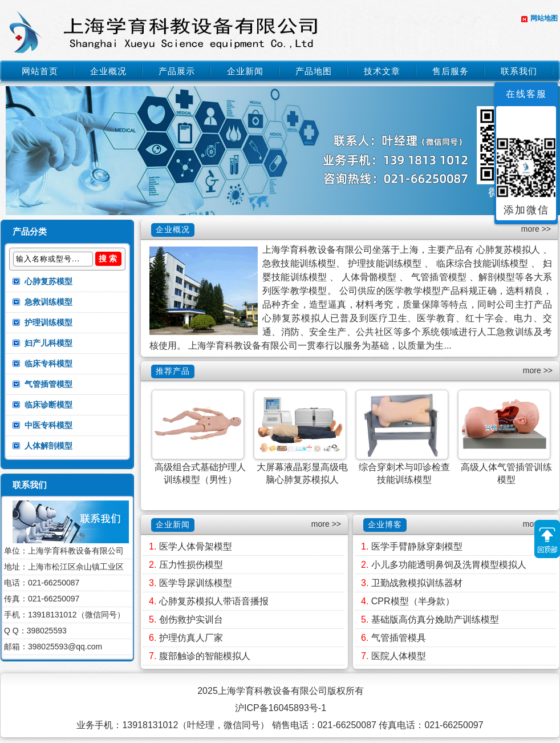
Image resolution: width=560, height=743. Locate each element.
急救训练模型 (48, 302)
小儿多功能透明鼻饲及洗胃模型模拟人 (449, 565)
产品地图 (314, 71)
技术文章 (382, 71)
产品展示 (177, 71)
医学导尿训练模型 (196, 583)
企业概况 (108, 71)
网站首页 (40, 71)
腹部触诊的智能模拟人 (205, 656)
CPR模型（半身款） (413, 601)
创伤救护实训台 (191, 619)
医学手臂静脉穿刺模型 (417, 546)
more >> (536, 229)
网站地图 (544, 18)
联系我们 (519, 71)
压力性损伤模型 (191, 565)
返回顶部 (547, 539)
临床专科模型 (48, 364)
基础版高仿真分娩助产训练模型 (435, 619)
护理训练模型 (48, 322)
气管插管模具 (399, 638)
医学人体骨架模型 (196, 546)
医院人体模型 (399, 656)
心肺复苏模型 (48, 281)
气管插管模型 (48, 384)
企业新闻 (245, 71)
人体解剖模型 (48, 446)
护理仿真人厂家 (191, 638)
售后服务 (451, 71)
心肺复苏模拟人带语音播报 (214, 601)
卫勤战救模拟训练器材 (417, 583)
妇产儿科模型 (48, 343)
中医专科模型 (48, 425)
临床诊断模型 (48, 405)
